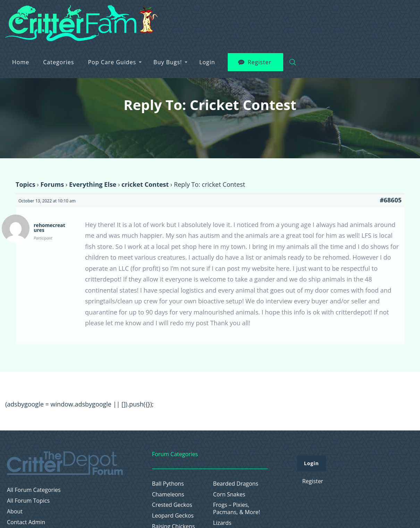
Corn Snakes (229, 495)
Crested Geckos (172, 505)
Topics (26, 184)
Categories (173, 17)
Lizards (222, 523)
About (15, 512)
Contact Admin (26, 522)
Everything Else (93, 184)
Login (321, 17)
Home (135, 17)
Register (374, 17)
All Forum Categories (34, 490)
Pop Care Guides (226, 17)
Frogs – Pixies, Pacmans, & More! (237, 509)
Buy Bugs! (282, 17)
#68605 (391, 200)
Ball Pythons (168, 484)
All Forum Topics (28, 501)
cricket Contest (145, 184)
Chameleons (168, 495)
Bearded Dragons (236, 484)
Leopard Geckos (173, 516)
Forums (52, 184)
